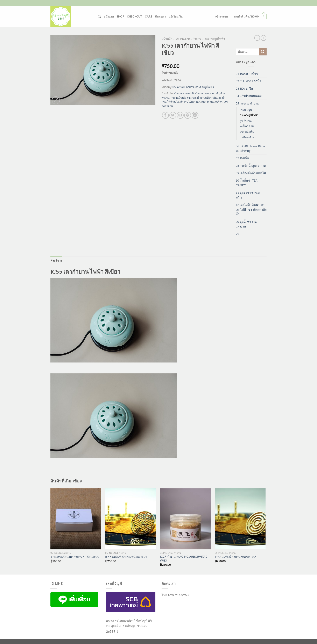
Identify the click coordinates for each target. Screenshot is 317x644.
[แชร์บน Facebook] (165, 115)
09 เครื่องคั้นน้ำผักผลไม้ (251, 173)
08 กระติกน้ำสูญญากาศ (251, 166)
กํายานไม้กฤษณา (190, 102)
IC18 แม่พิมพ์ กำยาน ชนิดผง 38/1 (236, 557)
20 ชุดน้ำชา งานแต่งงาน (246, 224)
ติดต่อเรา (161, 16)
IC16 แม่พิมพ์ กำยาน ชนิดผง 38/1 (126, 557)
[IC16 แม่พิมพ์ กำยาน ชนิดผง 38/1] (131, 519)
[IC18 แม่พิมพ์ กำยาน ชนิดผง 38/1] (240, 519)
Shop (120, 16)
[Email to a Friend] (180, 115)
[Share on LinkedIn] (195, 115)
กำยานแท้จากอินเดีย (209, 98)
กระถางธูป (246, 110)
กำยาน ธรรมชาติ (184, 93)
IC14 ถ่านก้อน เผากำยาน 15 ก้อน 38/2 (75, 557)
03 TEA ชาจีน (244, 89)
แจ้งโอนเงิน (176, 16)
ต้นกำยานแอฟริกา (212, 102)
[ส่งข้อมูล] (263, 52)
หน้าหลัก (167, 39)
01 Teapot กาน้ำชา (248, 74)
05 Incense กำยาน (189, 39)
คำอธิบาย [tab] (56, 260)
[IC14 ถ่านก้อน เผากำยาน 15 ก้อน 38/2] (76, 519)
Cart (149, 16)
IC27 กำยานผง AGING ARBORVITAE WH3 (184, 558)
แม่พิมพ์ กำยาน (248, 137)
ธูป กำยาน (246, 121)
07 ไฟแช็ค (242, 158)
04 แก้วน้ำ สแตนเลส (249, 96)
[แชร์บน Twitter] (173, 115)
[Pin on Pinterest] (188, 115)
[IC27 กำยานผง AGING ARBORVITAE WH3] (185, 519)
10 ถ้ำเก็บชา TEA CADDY (247, 183)
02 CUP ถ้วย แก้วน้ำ (248, 81)
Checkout (135, 16)
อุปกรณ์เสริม (247, 132)
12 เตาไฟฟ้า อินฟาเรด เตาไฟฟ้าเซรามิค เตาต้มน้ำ (251, 209)
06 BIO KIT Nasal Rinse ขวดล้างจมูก (250, 148)
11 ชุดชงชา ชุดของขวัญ (248, 195)
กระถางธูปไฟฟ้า (215, 39)
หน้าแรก (109, 16)
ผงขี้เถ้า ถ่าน (247, 126)
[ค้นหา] (99, 16)
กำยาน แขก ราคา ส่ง (207, 93)
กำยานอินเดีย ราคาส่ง (183, 98)
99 (237, 234)
